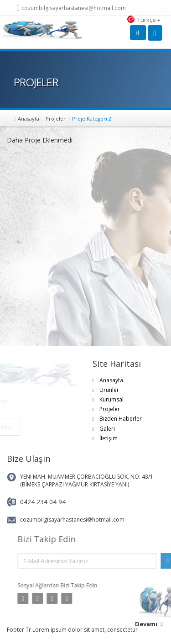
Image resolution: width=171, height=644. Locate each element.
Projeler (56, 119)
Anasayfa (28, 119)
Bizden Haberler (121, 419)
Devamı (146, 624)
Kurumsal (111, 399)
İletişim (109, 438)
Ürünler (109, 390)
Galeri (107, 429)
